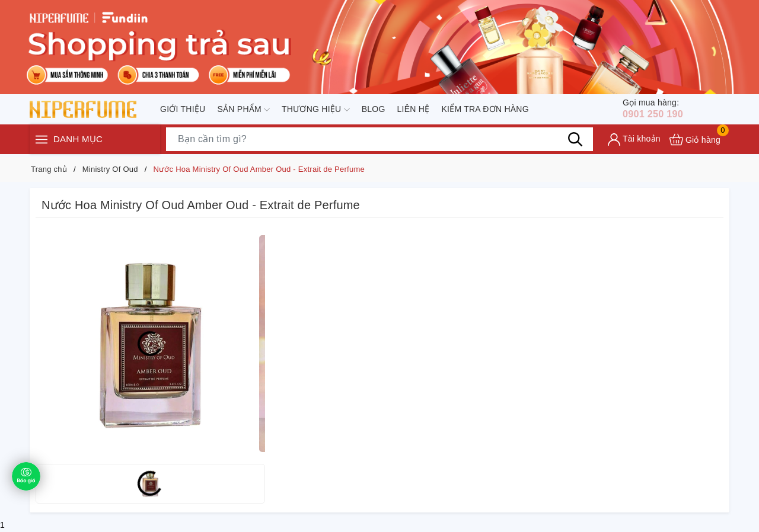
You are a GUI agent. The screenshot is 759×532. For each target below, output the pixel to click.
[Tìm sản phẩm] (379, 142)
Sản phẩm (243, 111)
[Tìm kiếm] (575, 142)
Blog (374, 110)
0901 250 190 (660, 110)
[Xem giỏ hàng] (695, 142)
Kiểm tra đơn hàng (485, 110)
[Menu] (42, 142)
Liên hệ (414, 110)
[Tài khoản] (634, 142)
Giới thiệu (183, 110)
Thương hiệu (316, 111)
